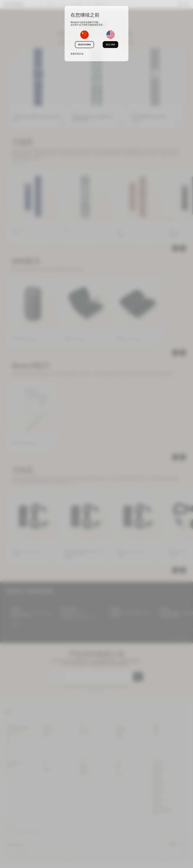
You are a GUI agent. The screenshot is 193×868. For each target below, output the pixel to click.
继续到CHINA (84, 45)
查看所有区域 (77, 54)
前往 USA (110, 45)
